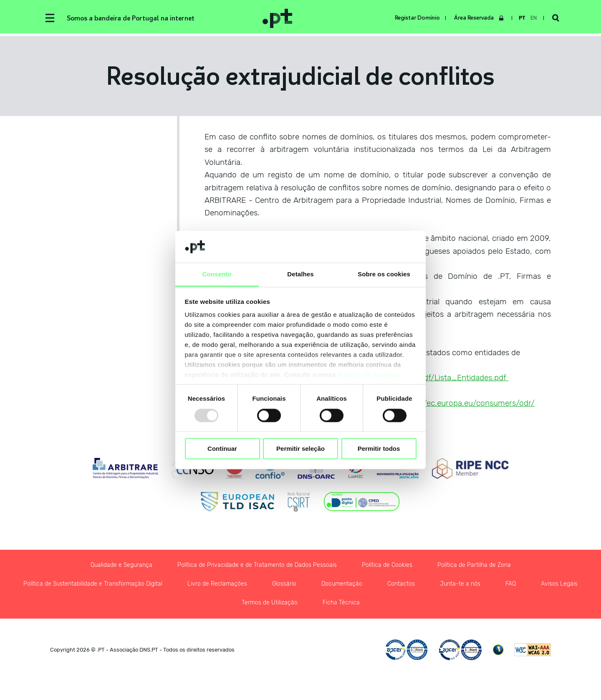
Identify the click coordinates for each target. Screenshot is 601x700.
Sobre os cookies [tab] (384, 274)
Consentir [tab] (217, 274)
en (534, 18)
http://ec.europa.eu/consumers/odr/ (469, 403)
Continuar (222, 449)
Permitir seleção (300, 449)
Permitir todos (379, 449)
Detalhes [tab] (300, 274)
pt (522, 18)
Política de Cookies (369, 375)
